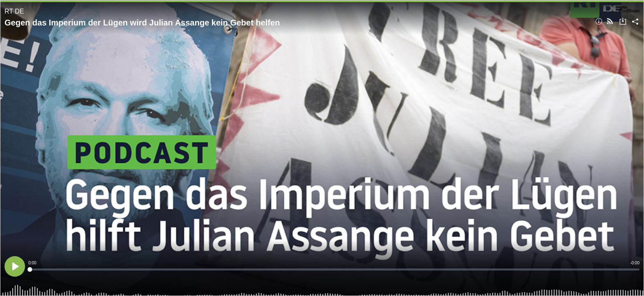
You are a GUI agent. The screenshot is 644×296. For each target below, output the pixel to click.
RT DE (14, 11)
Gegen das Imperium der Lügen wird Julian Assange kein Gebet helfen (142, 23)
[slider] (334, 269)
